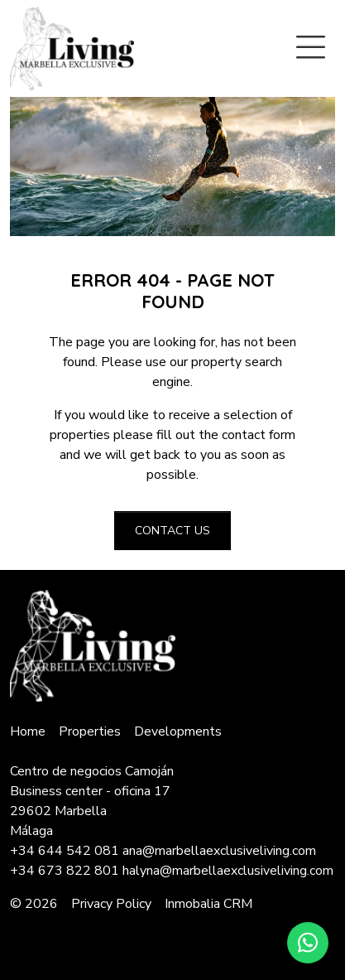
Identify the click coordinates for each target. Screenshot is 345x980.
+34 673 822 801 (65, 871)
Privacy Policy (111, 904)
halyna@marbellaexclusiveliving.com (228, 871)
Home (28, 731)
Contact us (172, 531)
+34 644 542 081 (65, 851)
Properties (90, 731)
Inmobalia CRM (208, 904)
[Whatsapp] (308, 943)
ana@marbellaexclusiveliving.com (219, 851)
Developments (178, 731)
